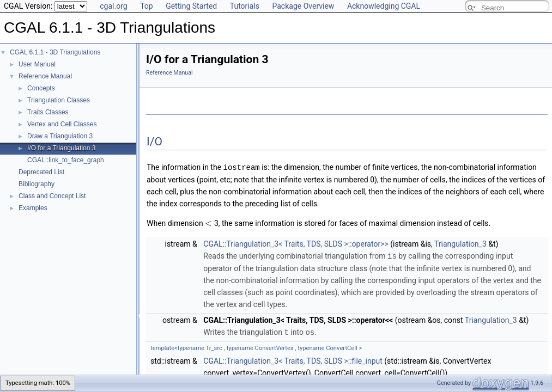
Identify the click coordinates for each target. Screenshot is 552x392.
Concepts (41, 88)
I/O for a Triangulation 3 (61, 148)
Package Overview (303, 6)
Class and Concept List (52, 196)
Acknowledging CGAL (384, 6)
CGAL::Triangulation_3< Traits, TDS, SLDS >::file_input (293, 359)
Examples (33, 208)
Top (147, 6)
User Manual (37, 64)
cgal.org (113, 6)
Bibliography (37, 184)
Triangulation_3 (460, 243)
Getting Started (191, 6)
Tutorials (245, 6)
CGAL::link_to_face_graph (66, 160)
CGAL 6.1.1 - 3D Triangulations (55, 52)
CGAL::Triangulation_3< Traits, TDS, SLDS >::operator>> (296, 243)
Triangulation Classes (59, 100)
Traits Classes (48, 112)
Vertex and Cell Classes (62, 124)
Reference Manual (45, 76)
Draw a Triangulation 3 (60, 136)
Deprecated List (41, 172)
